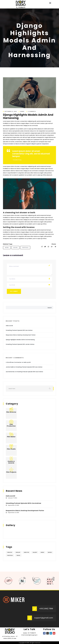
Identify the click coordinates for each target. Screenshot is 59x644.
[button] (50, 3)
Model (7, 248)
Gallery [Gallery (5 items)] (35, 552)
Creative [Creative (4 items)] (10, 552)
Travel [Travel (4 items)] (18, 555)
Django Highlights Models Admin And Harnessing (20, 340)
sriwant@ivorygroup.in (31, 635)
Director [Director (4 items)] (26, 552)
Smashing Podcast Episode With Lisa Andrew (19, 330)
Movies (15, 248)
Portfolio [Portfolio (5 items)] (10, 555)
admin (22, 111)
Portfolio (25, 248)
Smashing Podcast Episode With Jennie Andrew (20, 344)
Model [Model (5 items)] (42, 552)
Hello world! (9, 326)
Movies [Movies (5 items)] (50, 552)
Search (50, 308)
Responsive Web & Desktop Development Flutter (21, 335)
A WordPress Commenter (14, 362)
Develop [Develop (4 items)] (18, 552)
